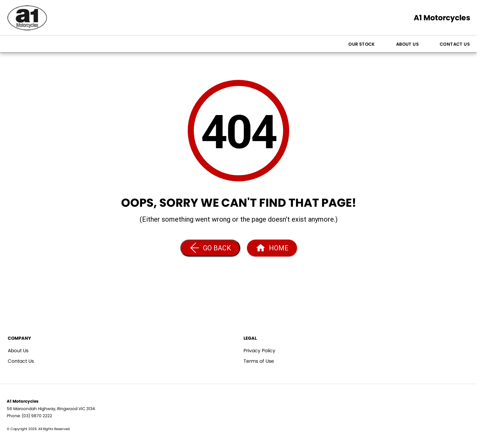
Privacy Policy (259, 351)
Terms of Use (259, 361)
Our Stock (362, 44)
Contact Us (455, 44)
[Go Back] (210, 248)
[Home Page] (272, 248)
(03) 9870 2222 (37, 416)
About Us (407, 44)
